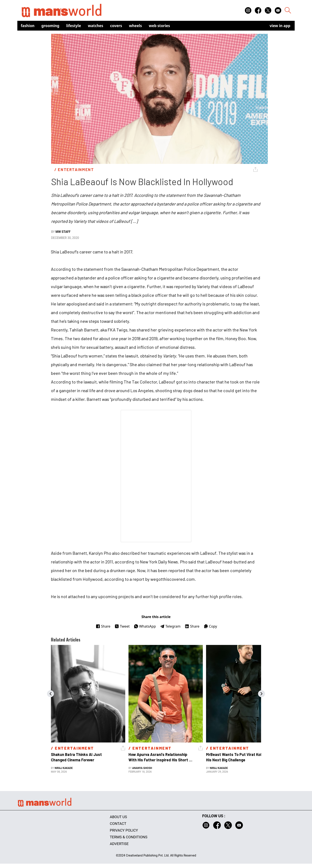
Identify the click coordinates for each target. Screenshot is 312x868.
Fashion (28, 26)
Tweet (122, 626)
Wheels (135, 26)
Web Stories (159, 26)
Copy (210, 626)
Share (103, 626)
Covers (116, 26)
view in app (280, 26)
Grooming (50, 26)
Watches (96, 26)
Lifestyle (74, 26)
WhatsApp (145, 626)
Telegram (170, 626)
